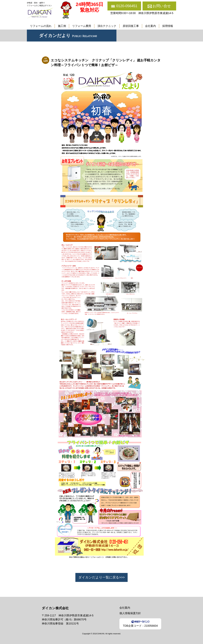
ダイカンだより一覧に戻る (99, 577)
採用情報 (168, 26)
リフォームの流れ (41, 26)
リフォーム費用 (82, 26)
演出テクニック (107, 26)
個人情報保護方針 (130, 613)
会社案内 (150, 26)
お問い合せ (162, 6)
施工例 (62, 26)
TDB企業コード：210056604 (140, 624)
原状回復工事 (131, 26)
